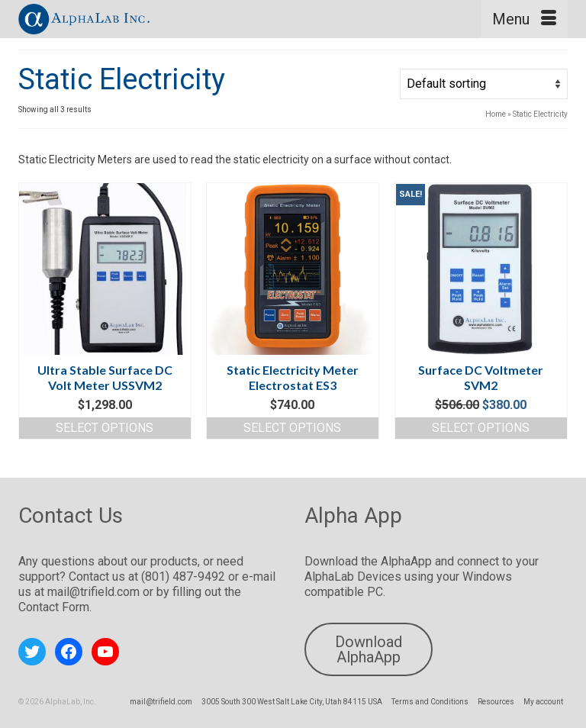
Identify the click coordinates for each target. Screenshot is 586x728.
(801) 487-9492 (183, 577)
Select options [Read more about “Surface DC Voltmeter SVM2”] (481, 428)
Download (333, 561)
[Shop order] (484, 84)
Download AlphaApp (369, 649)
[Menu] (524, 19)
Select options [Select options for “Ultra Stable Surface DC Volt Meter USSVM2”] (105, 428)
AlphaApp (406, 561)
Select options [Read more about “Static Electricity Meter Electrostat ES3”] (292, 428)
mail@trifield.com (93, 592)
